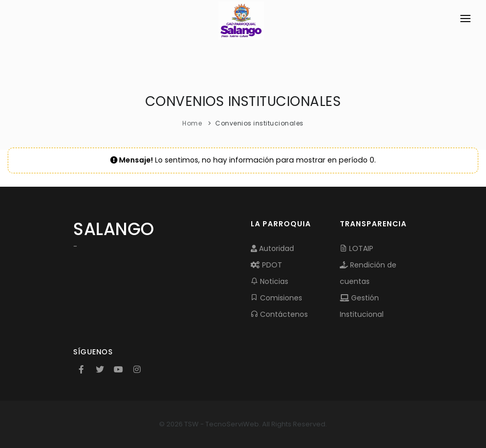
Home (192, 123)
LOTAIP (357, 248)
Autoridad (272, 248)
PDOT (266, 265)
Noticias (270, 281)
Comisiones (276, 298)
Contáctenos (279, 314)
